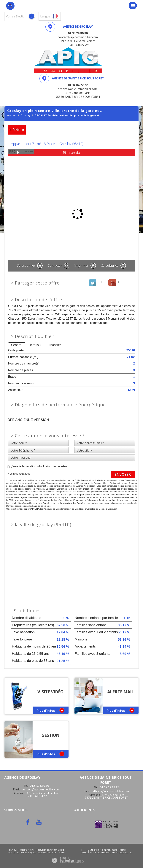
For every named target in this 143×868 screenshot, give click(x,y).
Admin (62, 853)
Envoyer (123, 474)
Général (17, 345)
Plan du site (14, 853)
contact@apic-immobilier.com (41, 789)
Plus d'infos (51, 710)
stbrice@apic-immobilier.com (111, 791)
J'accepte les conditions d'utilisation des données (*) (41, 466)
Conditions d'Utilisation (85, 509)
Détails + (35, 345)
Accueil (12, 115)
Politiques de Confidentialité (56, 509)
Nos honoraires (44, 853)
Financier (54, 345)
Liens (55, 853)
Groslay (26, 115)
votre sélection (16, 16)
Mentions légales (28, 853)
